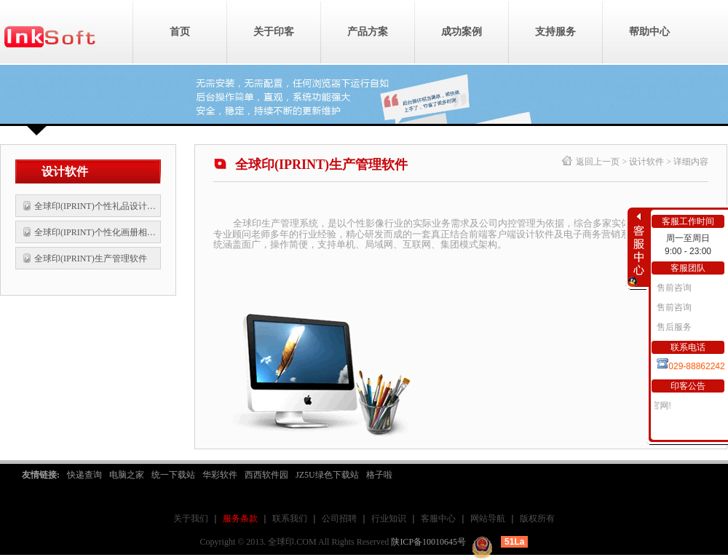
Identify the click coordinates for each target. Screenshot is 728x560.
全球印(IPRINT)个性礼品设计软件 (96, 206)
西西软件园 (266, 475)
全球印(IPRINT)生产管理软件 (91, 259)
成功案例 (462, 32)
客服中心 (438, 518)
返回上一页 (598, 162)
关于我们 (191, 518)
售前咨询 (673, 288)
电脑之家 (127, 475)
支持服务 (555, 32)
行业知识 (389, 518)
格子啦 (379, 475)
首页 (180, 32)
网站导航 (488, 518)
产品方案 (368, 32)
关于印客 (274, 32)
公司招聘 (339, 518)
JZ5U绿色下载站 (327, 475)
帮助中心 (649, 32)
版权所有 (537, 518)
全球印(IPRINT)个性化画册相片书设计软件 (96, 232)
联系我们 (290, 518)
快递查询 (84, 475)
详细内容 (691, 162)
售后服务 (673, 327)
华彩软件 (220, 475)
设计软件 (646, 162)
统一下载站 (173, 475)
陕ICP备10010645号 (428, 542)
